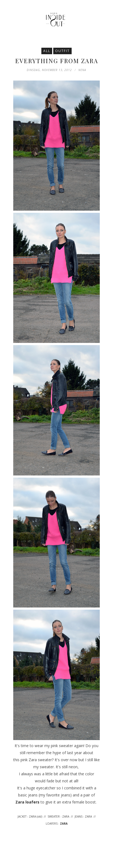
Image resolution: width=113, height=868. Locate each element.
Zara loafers (27, 802)
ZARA (64, 824)
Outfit (62, 51)
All (47, 51)
